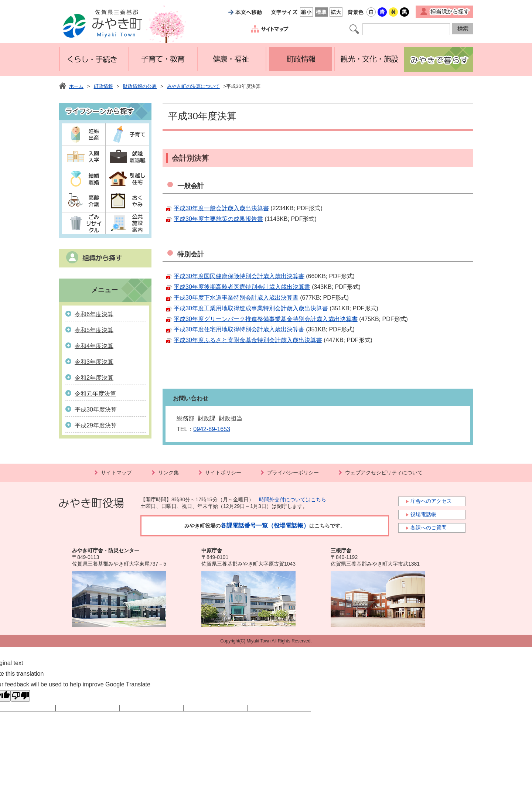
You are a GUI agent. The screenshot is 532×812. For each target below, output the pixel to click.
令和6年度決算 (94, 314)
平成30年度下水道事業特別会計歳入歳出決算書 (236, 298)
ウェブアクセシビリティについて (384, 472)
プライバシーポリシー (293, 472)
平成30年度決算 (96, 410)
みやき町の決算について (193, 86)
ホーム (76, 86)
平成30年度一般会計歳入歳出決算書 (221, 208)
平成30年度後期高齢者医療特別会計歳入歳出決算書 (242, 287)
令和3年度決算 (94, 362)
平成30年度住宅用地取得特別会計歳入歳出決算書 (239, 329)
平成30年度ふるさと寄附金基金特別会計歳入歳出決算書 (248, 340)
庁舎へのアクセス (431, 501)
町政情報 (103, 86)
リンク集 (168, 472)
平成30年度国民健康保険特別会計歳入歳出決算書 (239, 276)
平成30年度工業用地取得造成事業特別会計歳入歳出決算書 (251, 308)
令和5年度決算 (94, 330)
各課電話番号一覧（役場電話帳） (265, 526)
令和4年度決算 (94, 346)
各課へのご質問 (429, 528)
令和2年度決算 (94, 378)
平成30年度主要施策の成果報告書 (218, 219)
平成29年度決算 (96, 425)
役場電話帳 (423, 514)
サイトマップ (116, 472)
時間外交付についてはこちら (293, 499)
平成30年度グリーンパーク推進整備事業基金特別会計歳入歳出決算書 (266, 319)
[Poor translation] (20, 696)
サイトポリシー (223, 472)
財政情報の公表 (140, 86)
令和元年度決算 (95, 394)
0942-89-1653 (212, 429)
